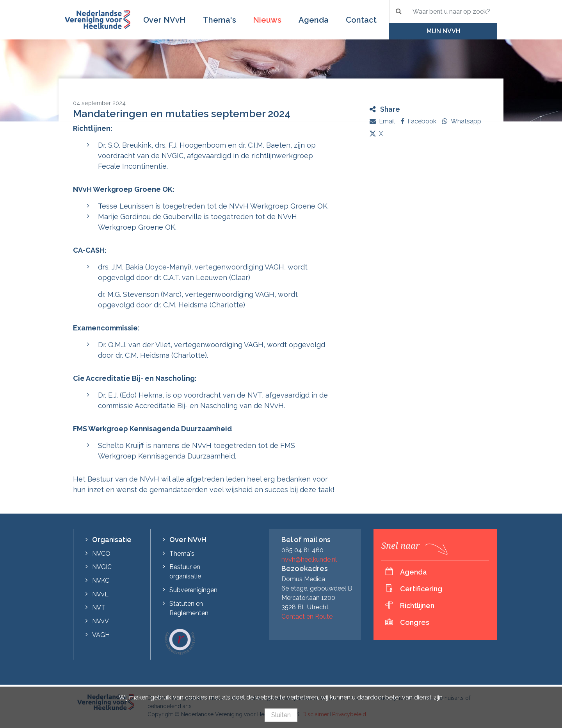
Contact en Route (307, 616)
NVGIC (102, 567)
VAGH (101, 635)
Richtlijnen (417, 606)
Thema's (220, 20)
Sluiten (281, 715)
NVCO (101, 554)
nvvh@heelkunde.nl (309, 559)
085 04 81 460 (302, 550)
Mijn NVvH (443, 31)
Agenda (314, 20)
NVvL (100, 594)
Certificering (421, 589)
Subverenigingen (193, 590)
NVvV (100, 621)
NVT (99, 608)
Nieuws (267, 20)
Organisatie (112, 540)
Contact (361, 20)
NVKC (101, 581)
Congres (415, 622)
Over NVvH (165, 20)
